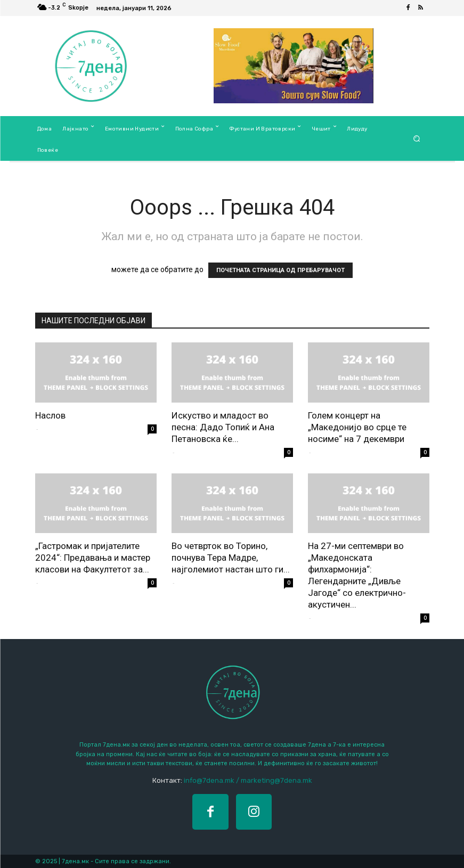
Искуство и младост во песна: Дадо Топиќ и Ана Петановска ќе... (223, 427)
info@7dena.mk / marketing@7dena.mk (248, 780)
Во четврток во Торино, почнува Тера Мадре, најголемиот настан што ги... (231, 558)
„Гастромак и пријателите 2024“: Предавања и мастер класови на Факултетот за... (93, 558)
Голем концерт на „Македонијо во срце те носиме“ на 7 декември (357, 427)
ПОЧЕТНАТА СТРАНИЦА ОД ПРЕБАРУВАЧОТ (280, 270)
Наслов (50, 415)
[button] (416, 138)
